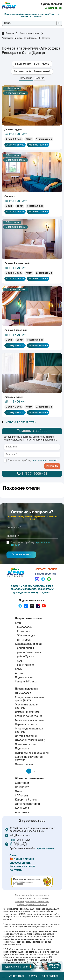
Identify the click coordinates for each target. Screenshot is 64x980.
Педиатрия (22, 748)
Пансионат (22, 787)
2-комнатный (42, 72)
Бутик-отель (23, 808)
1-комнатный (22, 72)
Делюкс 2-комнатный (17, 263)
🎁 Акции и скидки (22, 859)
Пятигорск (24, 640)
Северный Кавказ (26, 682)
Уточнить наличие (38, 145)
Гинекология (23, 693)
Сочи (20, 661)
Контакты (16, 870)
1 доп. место (23, 64)
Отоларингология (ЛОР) (30, 740)
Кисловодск (25, 627)
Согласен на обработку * (33, 460)
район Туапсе (26, 656)
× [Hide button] (35, 964)
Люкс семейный (14, 397)
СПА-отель (22, 796)
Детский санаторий (27, 804)
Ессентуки (24, 631)
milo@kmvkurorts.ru (20, 836)
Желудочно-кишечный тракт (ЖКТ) (29, 699)
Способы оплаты (20, 863)
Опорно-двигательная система (29, 730)
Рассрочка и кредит (22, 866)
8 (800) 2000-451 (52, 4)
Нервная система (26, 724)
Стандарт (10, 196)
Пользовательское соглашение (32, 898)
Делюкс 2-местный (16, 330)
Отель (19, 791)
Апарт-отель (23, 812)
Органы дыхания (26, 736)
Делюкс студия (13, 129)
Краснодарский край (28, 644)
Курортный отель (26, 800)
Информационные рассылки (32, 904)
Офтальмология (25, 744)
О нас (13, 855)
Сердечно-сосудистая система (29, 758)
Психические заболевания (32, 753)
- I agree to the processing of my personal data (53, 464)
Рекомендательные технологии (32, 901)
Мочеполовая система (29, 720)
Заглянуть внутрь (15, 145)
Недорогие (26, 78)
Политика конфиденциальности (32, 895)
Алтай (19, 673)
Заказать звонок (54, 8)
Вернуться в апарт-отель (19, 422)
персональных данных (44, 460)
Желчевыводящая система (27, 706)
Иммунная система (27, 712)
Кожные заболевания (29, 716)
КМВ (18, 623)
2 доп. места (41, 64)
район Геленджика (29, 652)
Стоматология (24, 764)
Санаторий (22, 783)
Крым (19, 669)
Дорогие (39, 78)
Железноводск (26, 635)
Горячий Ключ (26, 665)
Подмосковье (24, 677)
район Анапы (25, 648)
